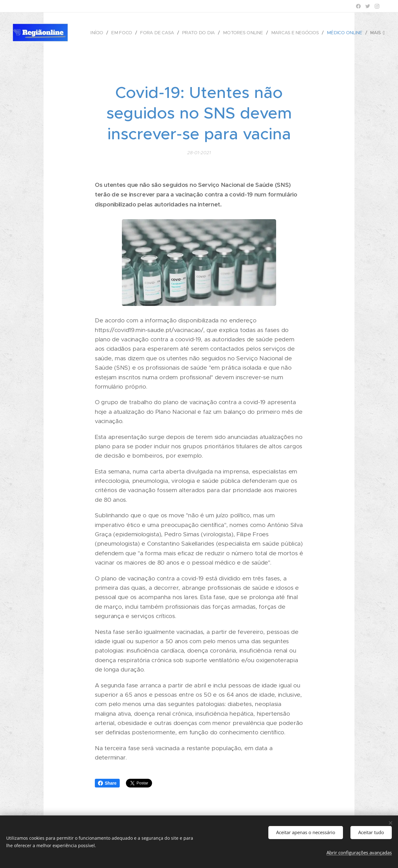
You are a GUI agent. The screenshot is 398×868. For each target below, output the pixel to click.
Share (107, 783)
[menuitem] (101, 33)
